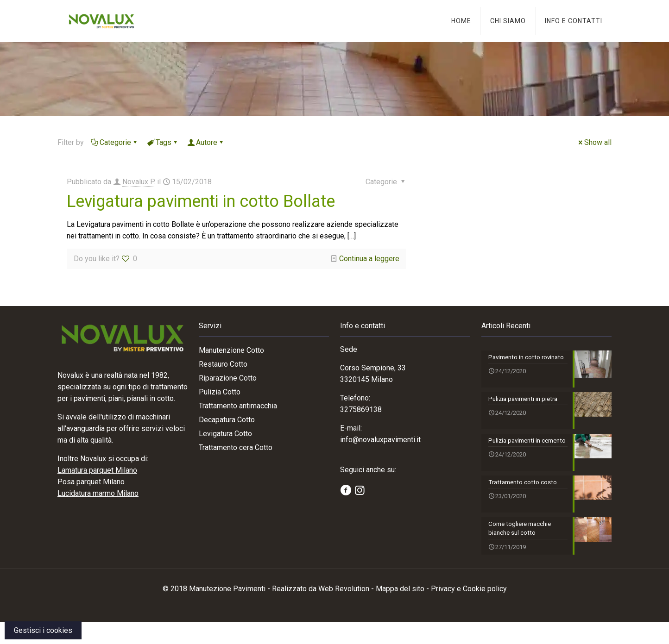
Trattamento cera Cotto (236, 447)
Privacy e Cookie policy (469, 610)
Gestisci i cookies (43, 630)
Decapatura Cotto (227, 420)
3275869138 (361, 410)
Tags (163, 142)
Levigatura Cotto (225, 434)
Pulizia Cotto (220, 392)
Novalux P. (139, 182)
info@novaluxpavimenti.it (380, 440)
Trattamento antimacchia (238, 406)
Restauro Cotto (223, 364)
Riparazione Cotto (228, 378)
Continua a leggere (369, 259)
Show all (594, 142)
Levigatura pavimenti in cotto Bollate (201, 201)
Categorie (115, 142)
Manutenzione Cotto (231, 350)
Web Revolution (344, 610)
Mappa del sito (400, 610)
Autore (206, 142)
